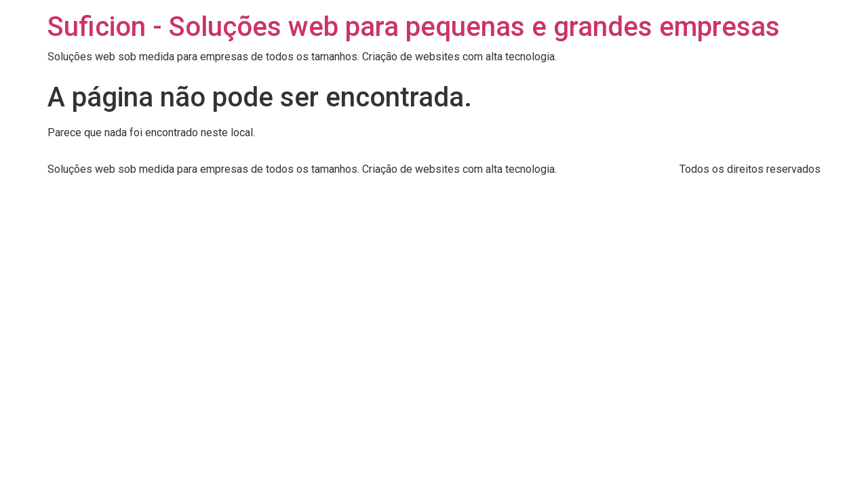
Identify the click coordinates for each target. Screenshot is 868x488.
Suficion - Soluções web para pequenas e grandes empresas (414, 27)
